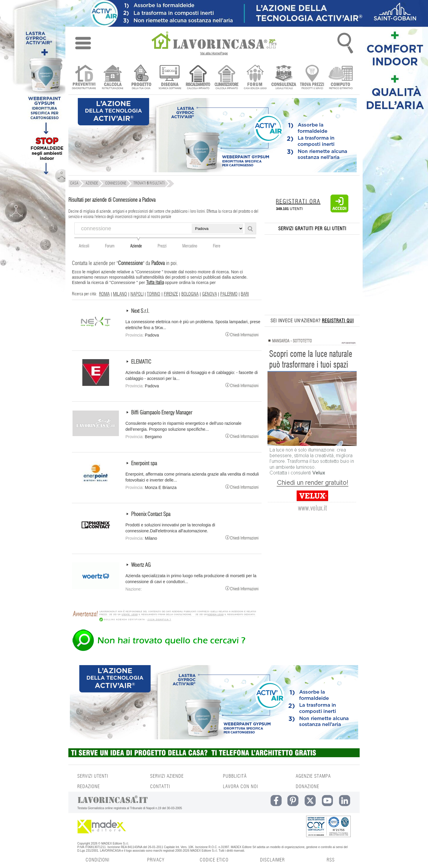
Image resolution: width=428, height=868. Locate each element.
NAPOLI (137, 294)
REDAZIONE (89, 787)
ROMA (104, 294)
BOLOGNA (190, 294)
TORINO (154, 294)
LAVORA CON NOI (240, 787)
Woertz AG (141, 565)
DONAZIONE (307, 787)
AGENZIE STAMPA (313, 776)
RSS (331, 860)
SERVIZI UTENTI (93, 776)
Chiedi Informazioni (242, 334)
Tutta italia (155, 283)
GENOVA (210, 294)
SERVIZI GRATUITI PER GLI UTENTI (312, 229)
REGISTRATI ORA (298, 202)
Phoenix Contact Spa (151, 515)
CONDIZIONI (97, 860)
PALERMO (229, 294)
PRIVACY (156, 860)
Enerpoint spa (144, 464)
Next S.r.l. (140, 311)
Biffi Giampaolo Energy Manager (162, 413)
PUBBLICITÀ (235, 776)
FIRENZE (171, 294)
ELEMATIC (141, 362)
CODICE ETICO (214, 860)
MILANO (120, 294)
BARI (245, 294)
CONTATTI (160, 787)
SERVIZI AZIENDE (167, 776)
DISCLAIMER (272, 860)
